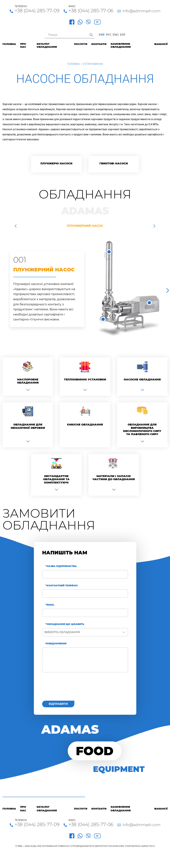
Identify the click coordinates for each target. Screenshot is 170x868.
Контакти (99, 44)
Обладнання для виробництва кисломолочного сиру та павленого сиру (142, 429)
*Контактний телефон (61, 586)
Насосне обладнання (142, 379)
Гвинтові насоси (114, 163)
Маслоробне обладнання (28, 381)
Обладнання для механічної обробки (28, 426)
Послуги (81, 44)
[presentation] (67, 688)
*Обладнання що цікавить (65, 624)
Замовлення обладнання (121, 45)
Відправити (58, 704)
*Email (50, 605)
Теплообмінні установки (85, 379)
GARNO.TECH (148, 846)
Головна (9, 44)
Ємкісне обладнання (85, 425)
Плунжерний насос (85, 226)
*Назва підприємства (61, 566)
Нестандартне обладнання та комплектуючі (56, 479)
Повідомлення (56, 644)
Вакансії (161, 44)
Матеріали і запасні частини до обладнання (114, 478)
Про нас (23, 45)
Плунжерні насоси (56, 163)
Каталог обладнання (47, 45)
